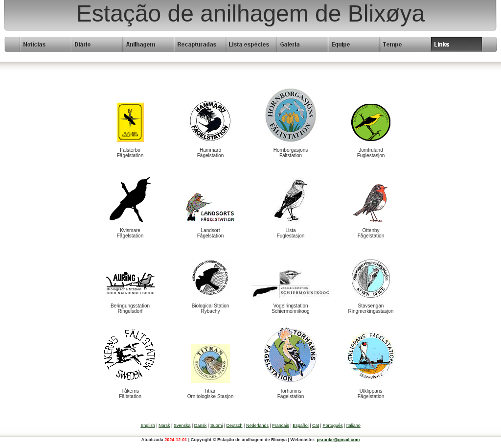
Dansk (201, 425)
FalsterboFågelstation (130, 153)
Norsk (164, 425)
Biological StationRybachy (211, 308)
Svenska (182, 425)
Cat (316, 425)
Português (332, 425)
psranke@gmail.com (338, 440)
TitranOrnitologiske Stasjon (211, 394)
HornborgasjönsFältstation (291, 153)
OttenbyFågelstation (371, 233)
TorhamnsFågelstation (291, 394)
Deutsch (235, 425)
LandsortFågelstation (210, 233)
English (148, 425)
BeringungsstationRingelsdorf (130, 308)
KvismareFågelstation (130, 233)
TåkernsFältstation (130, 394)
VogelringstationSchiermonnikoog (290, 308)
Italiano (353, 425)
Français (281, 425)
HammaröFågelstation (210, 153)
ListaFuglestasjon (291, 233)
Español (301, 425)
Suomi (217, 425)
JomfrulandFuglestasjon (371, 153)
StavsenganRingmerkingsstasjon (371, 308)
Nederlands (257, 425)
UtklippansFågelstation (371, 394)
